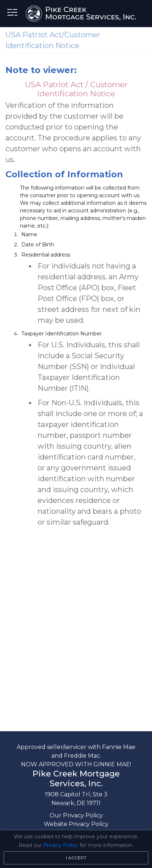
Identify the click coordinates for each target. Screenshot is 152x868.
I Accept (76, 858)
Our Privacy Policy (76, 815)
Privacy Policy (61, 845)
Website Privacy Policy (76, 824)
